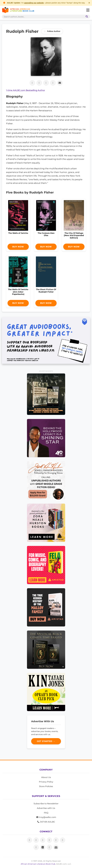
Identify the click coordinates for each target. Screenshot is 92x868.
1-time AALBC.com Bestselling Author (26, 90)
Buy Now (18, 247)
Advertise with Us (46, 808)
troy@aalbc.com (46, 817)
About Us (46, 777)
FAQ (46, 813)
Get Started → (46, 741)
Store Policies (46, 786)
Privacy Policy (46, 782)
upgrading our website (34, 3)
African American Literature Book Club (38, 864)
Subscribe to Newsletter (46, 804)
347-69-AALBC (46, 822)
